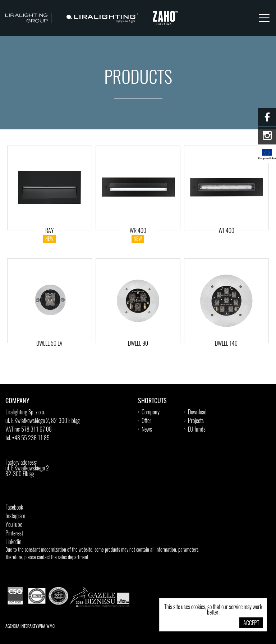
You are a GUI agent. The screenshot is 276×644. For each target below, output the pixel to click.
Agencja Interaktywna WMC (30, 626)
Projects (196, 421)
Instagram (15, 516)
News (147, 430)
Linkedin (13, 542)
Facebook (14, 508)
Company (151, 413)
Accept (251, 624)
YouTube (14, 525)
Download (197, 413)
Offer (146, 421)
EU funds (197, 430)
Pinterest (14, 534)
